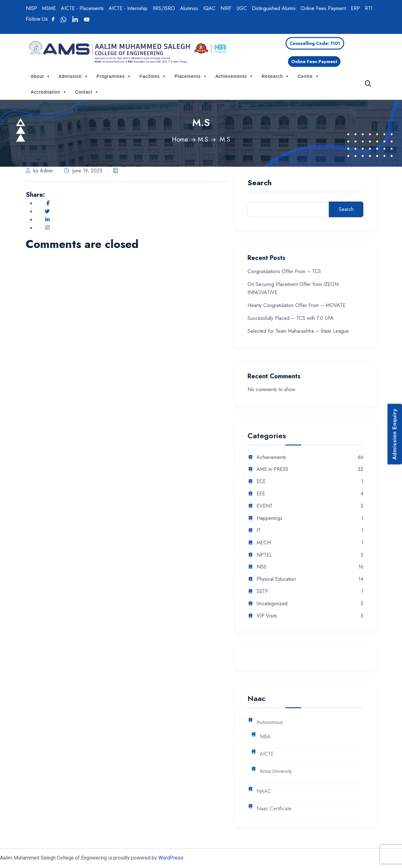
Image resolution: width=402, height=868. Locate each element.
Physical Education (276, 579)
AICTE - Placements (82, 8)
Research (276, 76)
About (41, 76)
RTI (369, 8)
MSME (49, 8)
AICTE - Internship (128, 8)
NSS (261, 567)
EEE (261, 494)
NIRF (226, 8)
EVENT (265, 506)
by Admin (39, 171)
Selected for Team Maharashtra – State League (298, 331)
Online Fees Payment (323, 8)
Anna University (276, 771)
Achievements (234, 76)
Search (260, 183)
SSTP (262, 592)
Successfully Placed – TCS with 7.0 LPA (291, 318)
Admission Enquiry (395, 434)
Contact (87, 92)
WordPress (171, 858)
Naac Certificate (274, 809)
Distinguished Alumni (274, 8)
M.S (203, 140)
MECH (264, 543)
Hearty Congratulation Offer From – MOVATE (296, 305)
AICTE (267, 754)
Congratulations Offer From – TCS (284, 271)
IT (259, 531)
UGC (242, 8)
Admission (74, 76)
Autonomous (270, 722)
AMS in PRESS (272, 469)
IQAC (209, 8)
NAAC (264, 792)
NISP (31, 8)
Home (180, 140)
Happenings (269, 518)
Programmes (114, 76)
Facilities (153, 76)
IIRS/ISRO (164, 8)
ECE (261, 482)
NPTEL (264, 555)
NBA (265, 737)
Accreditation (49, 92)
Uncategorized (272, 604)
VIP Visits (267, 616)
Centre (309, 76)
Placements (191, 76)
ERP (355, 8)
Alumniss (189, 8)
